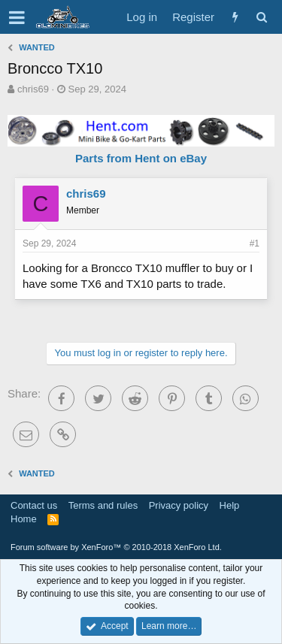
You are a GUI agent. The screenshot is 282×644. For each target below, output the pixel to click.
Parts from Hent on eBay (141, 158)
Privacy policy (179, 505)
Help (230, 505)
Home (24, 519)
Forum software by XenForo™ (116, 547)
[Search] (261, 17)
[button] (17, 17)
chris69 (33, 89)
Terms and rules (103, 505)
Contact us (34, 505)
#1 (255, 243)
